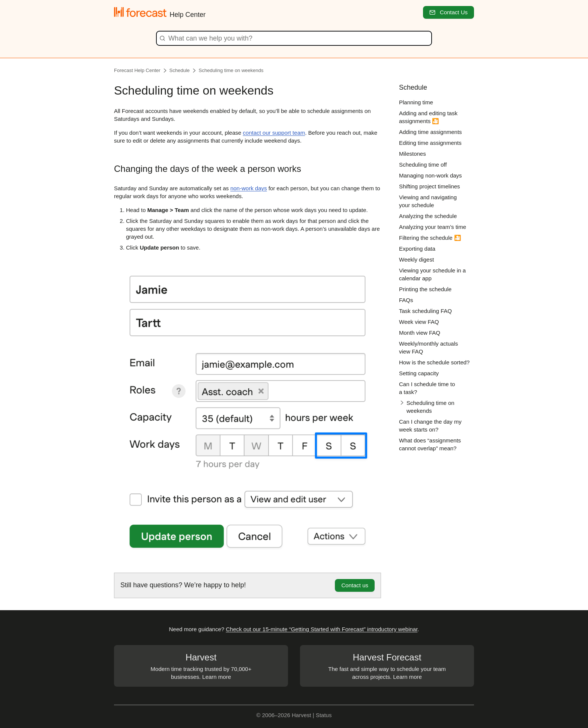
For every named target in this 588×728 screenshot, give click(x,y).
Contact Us (448, 12)
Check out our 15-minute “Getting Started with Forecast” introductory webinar (322, 629)
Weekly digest (416, 259)
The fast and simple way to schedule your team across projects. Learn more (387, 666)
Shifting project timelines (430, 186)
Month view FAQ (420, 333)
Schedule (180, 70)
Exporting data (417, 249)
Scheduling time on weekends (231, 70)
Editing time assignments (430, 143)
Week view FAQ (419, 322)
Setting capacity (419, 373)
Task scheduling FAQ (425, 311)
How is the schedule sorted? (434, 362)
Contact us (355, 585)
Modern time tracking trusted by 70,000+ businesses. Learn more (201, 666)
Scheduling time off (423, 165)
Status (324, 715)
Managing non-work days (430, 175)
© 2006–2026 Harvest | (286, 715)
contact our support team (274, 133)
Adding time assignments (430, 132)
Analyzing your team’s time (433, 227)
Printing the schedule (425, 289)
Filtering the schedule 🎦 (430, 238)
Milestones (412, 154)
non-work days (249, 188)
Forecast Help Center (137, 70)
